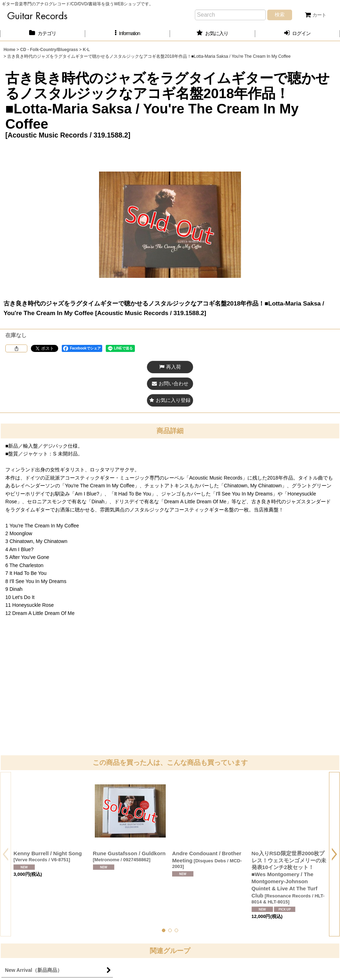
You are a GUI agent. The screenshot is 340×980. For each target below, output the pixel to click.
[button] (128, 33)
